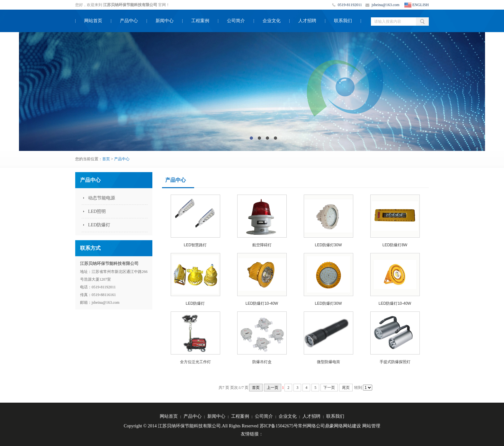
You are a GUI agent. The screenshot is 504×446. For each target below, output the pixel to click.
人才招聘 (307, 21)
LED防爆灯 (99, 225)
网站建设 (352, 426)
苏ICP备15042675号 (279, 426)
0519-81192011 (350, 5)
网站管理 (371, 426)
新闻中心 (165, 21)
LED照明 (97, 211)
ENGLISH (421, 5)
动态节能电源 (102, 198)
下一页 (329, 388)
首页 (106, 159)
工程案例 (200, 21)
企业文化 (272, 21)
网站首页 (93, 21)
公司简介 (236, 21)
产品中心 (129, 21)
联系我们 (343, 21)
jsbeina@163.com (386, 5)
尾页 (346, 388)
